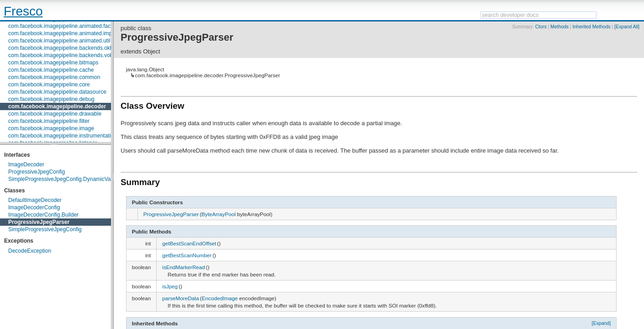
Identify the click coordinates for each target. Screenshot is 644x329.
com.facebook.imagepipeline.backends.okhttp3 (65, 48)
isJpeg (170, 286)
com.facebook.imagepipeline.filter (49, 121)
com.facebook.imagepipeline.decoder (57, 106)
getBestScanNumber (187, 255)
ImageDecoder (26, 164)
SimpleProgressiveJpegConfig (45, 229)
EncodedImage (220, 298)
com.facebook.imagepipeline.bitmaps (53, 63)
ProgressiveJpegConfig (37, 172)
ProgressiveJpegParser (39, 222)
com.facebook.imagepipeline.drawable (55, 114)
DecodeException (30, 251)
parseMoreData (181, 298)
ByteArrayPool (219, 214)
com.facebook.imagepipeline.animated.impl (61, 33)
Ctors (541, 27)
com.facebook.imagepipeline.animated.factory (64, 26)
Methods (560, 27)
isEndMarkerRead (184, 267)
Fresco (23, 11)
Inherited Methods (591, 27)
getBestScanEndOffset (189, 243)
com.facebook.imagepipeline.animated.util (59, 41)
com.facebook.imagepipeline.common (54, 77)
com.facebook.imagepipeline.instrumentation (62, 136)
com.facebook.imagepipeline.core (49, 85)
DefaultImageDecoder (35, 200)
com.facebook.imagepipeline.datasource (57, 92)
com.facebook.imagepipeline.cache (51, 70)
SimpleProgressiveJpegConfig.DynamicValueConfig (71, 179)
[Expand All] (627, 27)
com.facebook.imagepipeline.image (51, 128)
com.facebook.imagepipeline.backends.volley (63, 55)
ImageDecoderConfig (34, 207)
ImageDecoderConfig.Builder (43, 215)
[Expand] (602, 323)
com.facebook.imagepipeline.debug (51, 99)
